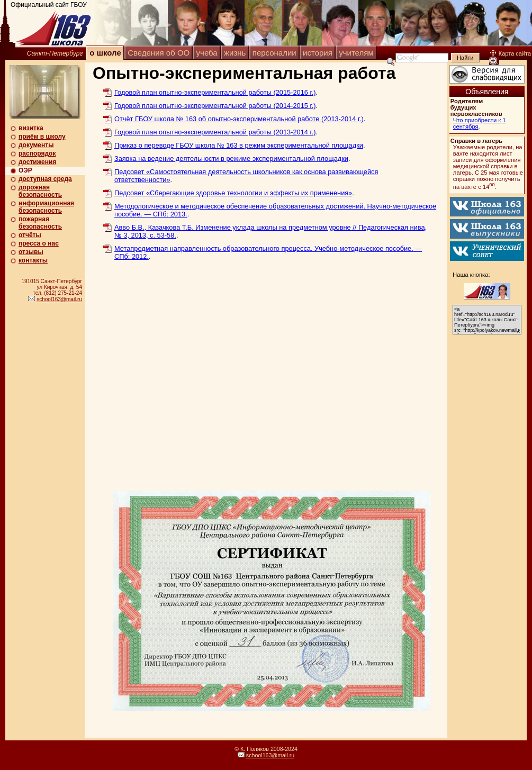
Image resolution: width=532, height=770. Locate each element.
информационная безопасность (46, 207)
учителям (356, 53)
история (318, 53)
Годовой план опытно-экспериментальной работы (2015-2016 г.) (215, 92)
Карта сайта (511, 53)
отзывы (31, 252)
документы (36, 145)
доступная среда (45, 179)
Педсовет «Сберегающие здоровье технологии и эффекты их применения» (233, 193)
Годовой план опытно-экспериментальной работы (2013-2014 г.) (215, 132)
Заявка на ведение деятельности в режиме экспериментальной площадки (231, 158)
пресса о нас (39, 243)
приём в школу (42, 137)
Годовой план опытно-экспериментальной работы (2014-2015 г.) (215, 106)
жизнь (235, 53)
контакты (33, 260)
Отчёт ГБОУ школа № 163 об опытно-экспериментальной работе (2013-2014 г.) (239, 119)
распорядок (37, 153)
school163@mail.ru (59, 299)
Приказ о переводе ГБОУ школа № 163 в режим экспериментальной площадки (239, 145)
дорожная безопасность (40, 191)
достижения (37, 162)
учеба (207, 53)
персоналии (274, 53)
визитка (31, 128)
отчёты (30, 235)
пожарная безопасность (40, 223)
